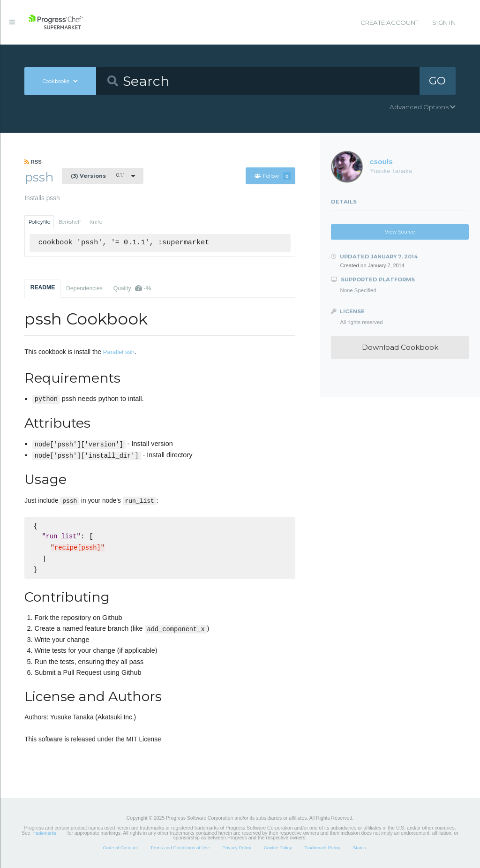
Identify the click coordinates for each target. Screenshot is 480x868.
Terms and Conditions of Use (180, 848)
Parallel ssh (119, 352)
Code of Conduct (120, 848)
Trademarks (44, 833)
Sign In (444, 23)
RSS (33, 162)
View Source (400, 232)
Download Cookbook (400, 347)
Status (360, 848)
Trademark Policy (322, 848)
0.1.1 (98, 175)
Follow (273, 176)
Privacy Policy (237, 848)
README (43, 287)
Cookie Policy (278, 848)
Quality (132, 288)
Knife (96, 222)
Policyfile (39, 222)
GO (437, 81)
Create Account (390, 23)
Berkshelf (70, 222)
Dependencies (84, 288)
